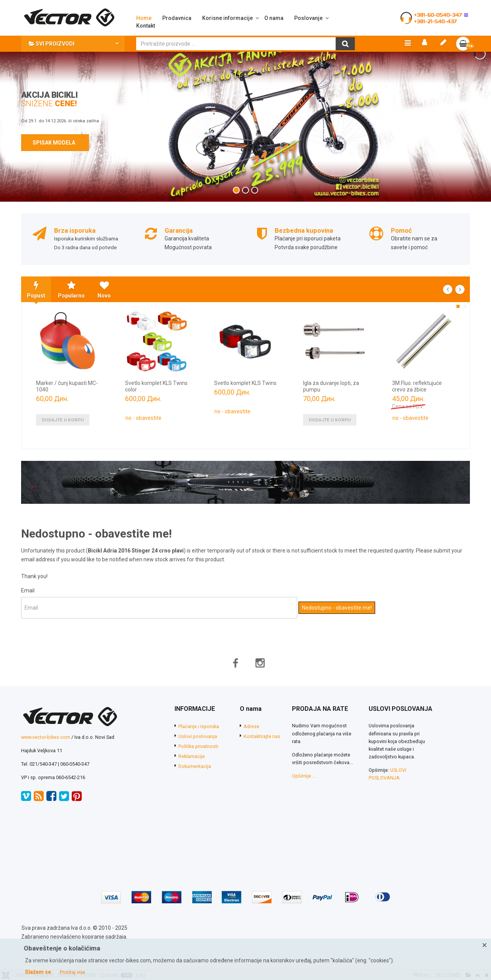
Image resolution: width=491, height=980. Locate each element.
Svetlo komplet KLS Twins (245, 395)
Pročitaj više (72, 972)
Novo (104, 302)
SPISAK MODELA (55, 155)
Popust (36, 302)
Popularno (71, 302)
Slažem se (38, 972)
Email (28, 602)
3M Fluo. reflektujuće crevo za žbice (417, 398)
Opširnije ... (304, 788)
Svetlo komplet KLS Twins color (156, 398)
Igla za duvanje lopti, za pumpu (331, 398)
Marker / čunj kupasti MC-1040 (67, 398)
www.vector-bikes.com (46, 749)
